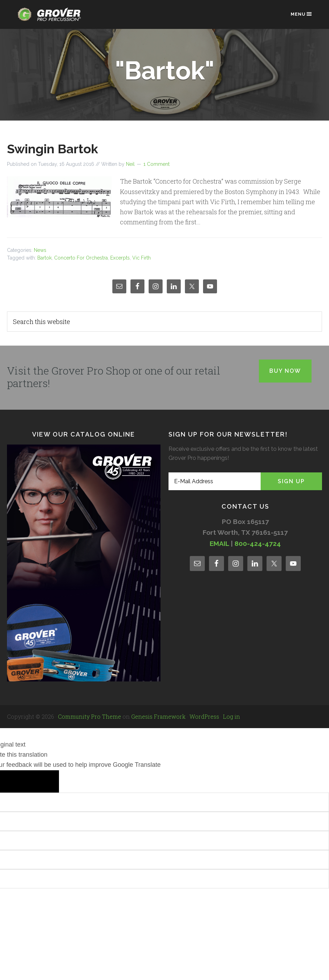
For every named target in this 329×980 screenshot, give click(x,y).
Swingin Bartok (53, 149)
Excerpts (120, 258)
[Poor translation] (42, 781)
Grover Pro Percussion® (51, 18)
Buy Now (285, 371)
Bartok (44, 258)
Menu (302, 14)
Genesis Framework (158, 716)
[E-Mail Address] (215, 481)
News (40, 250)
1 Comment (156, 164)
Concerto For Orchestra (81, 258)
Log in (231, 716)
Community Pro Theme (89, 716)
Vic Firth (141, 258)
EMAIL (219, 543)
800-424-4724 (258, 543)
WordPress (204, 716)
